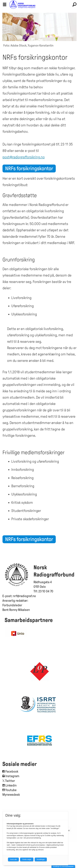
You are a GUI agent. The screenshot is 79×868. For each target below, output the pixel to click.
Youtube (11, 790)
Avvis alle (13, 859)
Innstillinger (41, 859)
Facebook (12, 771)
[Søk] (74, 5)
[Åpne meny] (5, 5)
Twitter (10, 781)
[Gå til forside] (39, 5)
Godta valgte (27, 859)
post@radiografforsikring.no (24, 157)
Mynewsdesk (11, 795)
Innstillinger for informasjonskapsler (63, 866)
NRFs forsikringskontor (29, 169)
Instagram (12, 776)
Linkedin (11, 785)
